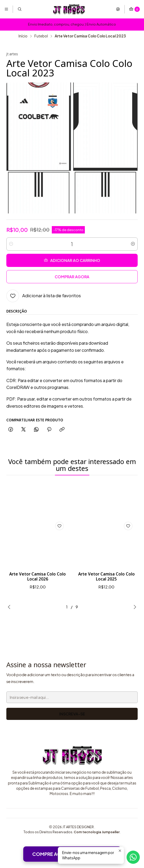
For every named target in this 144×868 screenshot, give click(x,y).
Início (23, 36)
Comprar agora (72, 277)
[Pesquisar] (19, 9)
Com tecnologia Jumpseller (97, 833)
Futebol (41, 36)
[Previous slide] (10, 608)
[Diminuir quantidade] (11, 244)
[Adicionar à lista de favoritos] (44, 296)
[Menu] (6, 9)
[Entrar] (118, 9)
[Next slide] (134, 608)
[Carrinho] (134, 9)
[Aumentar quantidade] (133, 244)
